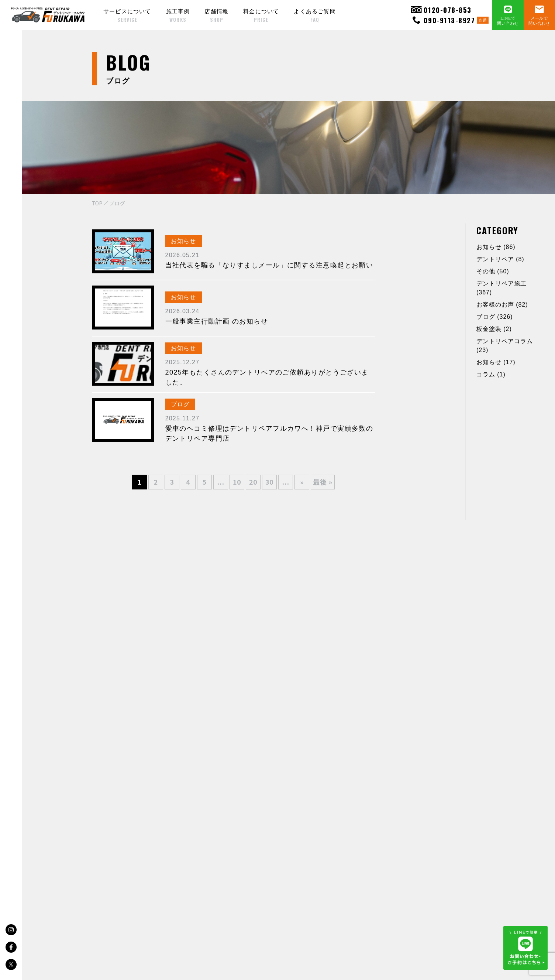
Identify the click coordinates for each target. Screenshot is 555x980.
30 (270, 482)
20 (253, 482)
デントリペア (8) (500, 259)
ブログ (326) (494, 317)
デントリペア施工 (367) (501, 288)
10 (237, 482)
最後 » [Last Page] (323, 482)
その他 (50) (493, 271)
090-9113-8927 (450, 20)
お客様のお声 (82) (502, 305)
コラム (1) (491, 374)
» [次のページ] (302, 482)
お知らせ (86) (496, 247)
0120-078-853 (441, 10)
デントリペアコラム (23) (505, 346)
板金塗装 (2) (494, 329)
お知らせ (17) (496, 362)
